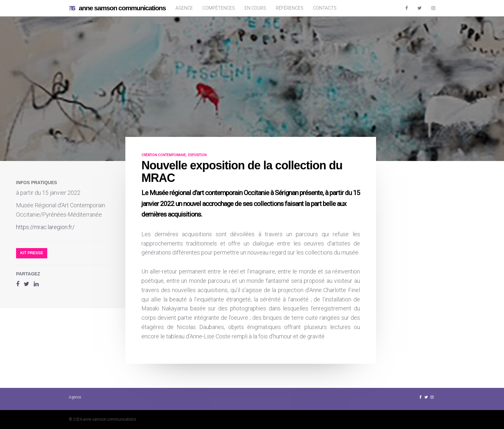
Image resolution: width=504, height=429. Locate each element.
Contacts (325, 8)
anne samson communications (117, 8)
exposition (197, 155)
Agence (184, 8)
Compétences (219, 8)
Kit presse (32, 253)
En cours (255, 8)
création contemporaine (164, 155)
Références (290, 8)
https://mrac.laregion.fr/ (45, 227)
